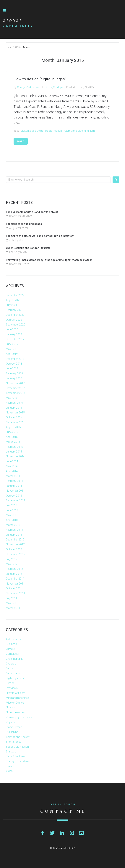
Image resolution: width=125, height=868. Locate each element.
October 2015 (14, 417)
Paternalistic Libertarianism (79, 131)
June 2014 (12, 461)
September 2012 (16, 554)
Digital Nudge (28, 131)
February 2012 (14, 569)
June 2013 (12, 510)
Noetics (10, 707)
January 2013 (14, 535)
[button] (4, 11)
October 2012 (14, 549)
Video (9, 771)
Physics (11, 722)
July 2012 (12, 559)
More (21, 141)
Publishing (12, 732)
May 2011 (12, 603)
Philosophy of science (19, 717)
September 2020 (16, 325)
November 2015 (15, 413)
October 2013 (14, 496)
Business (11, 644)
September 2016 (16, 393)
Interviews (12, 688)
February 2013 (14, 530)
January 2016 (14, 408)
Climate (10, 649)
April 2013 (12, 520)
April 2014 (12, 471)
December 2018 (15, 359)
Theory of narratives (18, 761)
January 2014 (14, 486)
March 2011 (13, 608)
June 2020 (12, 329)
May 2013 (12, 515)
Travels (10, 766)
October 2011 (14, 588)
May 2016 (12, 398)
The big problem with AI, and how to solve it (32, 212)
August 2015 (13, 427)
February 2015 (14, 447)
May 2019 (12, 349)
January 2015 (14, 452)
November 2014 (15, 456)
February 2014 (14, 481)
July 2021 (12, 305)
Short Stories (14, 742)
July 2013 (12, 505)
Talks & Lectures (16, 756)
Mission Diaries (15, 703)
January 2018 (14, 378)
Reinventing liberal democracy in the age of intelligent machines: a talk (49, 260)
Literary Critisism (16, 693)
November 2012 (15, 544)
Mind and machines (17, 698)
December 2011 (15, 579)
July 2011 (12, 598)
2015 (17, 47)
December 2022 (15, 295)
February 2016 (14, 403)
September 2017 (16, 388)
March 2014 (13, 476)
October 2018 (14, 364)
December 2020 (15, 315)
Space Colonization (17, 747)
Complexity (12, 654)
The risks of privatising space (24, 224)
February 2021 (14, 310)
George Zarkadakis (28, 87)
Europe (10, 683)
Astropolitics (13, 639)
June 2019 (12, 344)
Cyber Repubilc (15, 659)
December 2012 (15, 540)
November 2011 (15, 584)
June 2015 (12, 432)
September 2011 (16, 593)
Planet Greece (14, 727)
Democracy (13, 673)
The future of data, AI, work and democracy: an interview (40, 236)
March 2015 (13, 442)
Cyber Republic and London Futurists (28, 248)
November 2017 (15, 383)
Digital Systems (15, 678)
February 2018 (14, 373)
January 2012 (14, 574)
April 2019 (12, 354)
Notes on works (15, 712)
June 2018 (12, 368)
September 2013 (16, 500)
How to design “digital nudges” (40, 79)
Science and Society (18, 737)
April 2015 (12, 437)
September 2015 (16, 422)
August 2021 (13, 300)
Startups (58, 87)
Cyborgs (11, 664)
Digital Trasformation (49, 131)
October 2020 (14, 320)
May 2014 (12, 466)
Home (9, 47)
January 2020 (14, 334)
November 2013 (15, 491)
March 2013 (13, 525)
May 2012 (12, 564)
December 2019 (15, 339)
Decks (49, 87)
